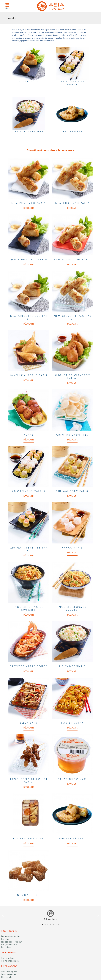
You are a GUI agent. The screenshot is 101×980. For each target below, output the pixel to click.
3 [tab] (48, 925)
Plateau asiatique (29, 839)
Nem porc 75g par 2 (72, 203)
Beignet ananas (72, 839)
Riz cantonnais (72, 666)
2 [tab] (45, 925)
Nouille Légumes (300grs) (73, 608)
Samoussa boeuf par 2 (29, 375)
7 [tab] (59, 925)
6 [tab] (56, 925)
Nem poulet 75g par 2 (72, 260)
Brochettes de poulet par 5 (29, 781)
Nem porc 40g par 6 (29, 203)
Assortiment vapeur (29, 491)
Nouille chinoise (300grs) (29, 608)
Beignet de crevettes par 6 (73, 377)
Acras (29, 435)
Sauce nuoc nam (72, 779)
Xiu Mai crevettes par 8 (29, 549)
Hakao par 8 (72, 548)
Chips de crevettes (72, 435)
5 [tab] (53, 925)
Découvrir (29, 208)
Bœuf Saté (29, 723)
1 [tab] (42, 925)
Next (98, 915)
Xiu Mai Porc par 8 (72, 491)
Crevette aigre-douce (29, 666)
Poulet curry (72, 723)
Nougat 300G (29, 895)
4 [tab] (50, 925)
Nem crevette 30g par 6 (29, 317)
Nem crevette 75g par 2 (73, 317)
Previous (3, 915)
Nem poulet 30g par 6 (29, 260)
